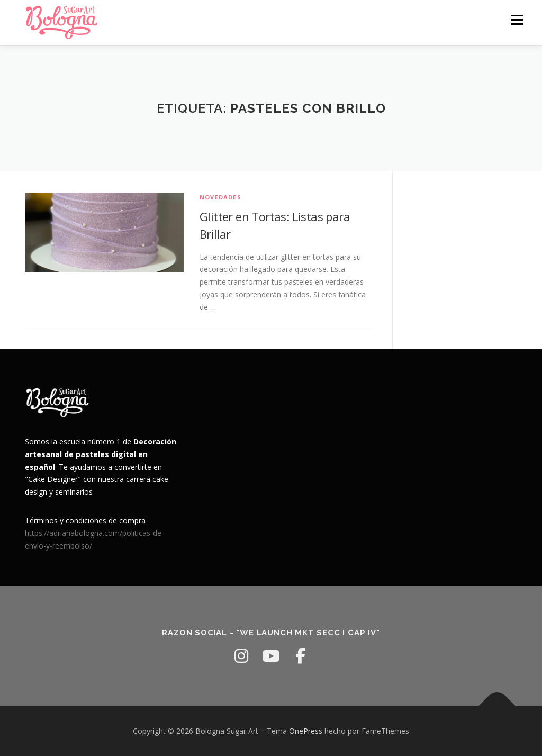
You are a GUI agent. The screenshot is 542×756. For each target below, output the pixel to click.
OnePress (306, 731)
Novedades (220, 197)
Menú (517, 20)
